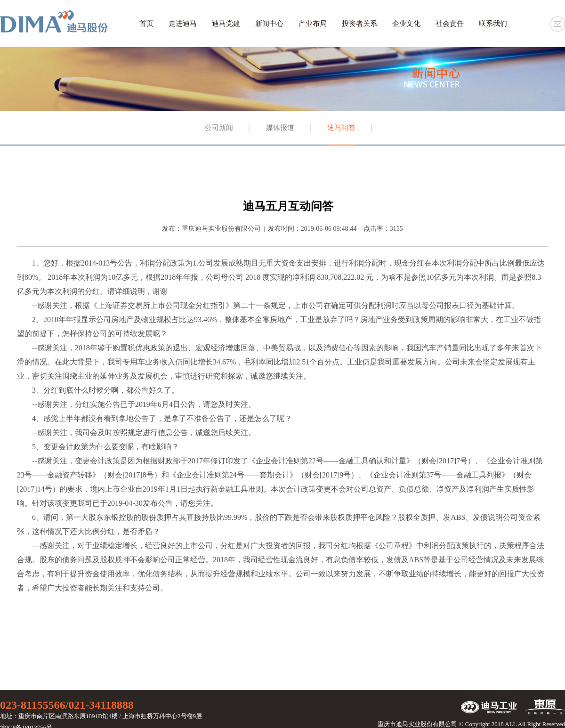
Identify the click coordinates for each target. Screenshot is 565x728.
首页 (146, 24)
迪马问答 (341, 128)
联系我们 (493, 24)
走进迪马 (183, 24)
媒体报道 (280, 128)
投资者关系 (359, 24)
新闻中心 (269, 24)
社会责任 (450, 24)
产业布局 (313, 24)
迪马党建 (226, 24)
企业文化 (406, 24)
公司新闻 (219, 128)
